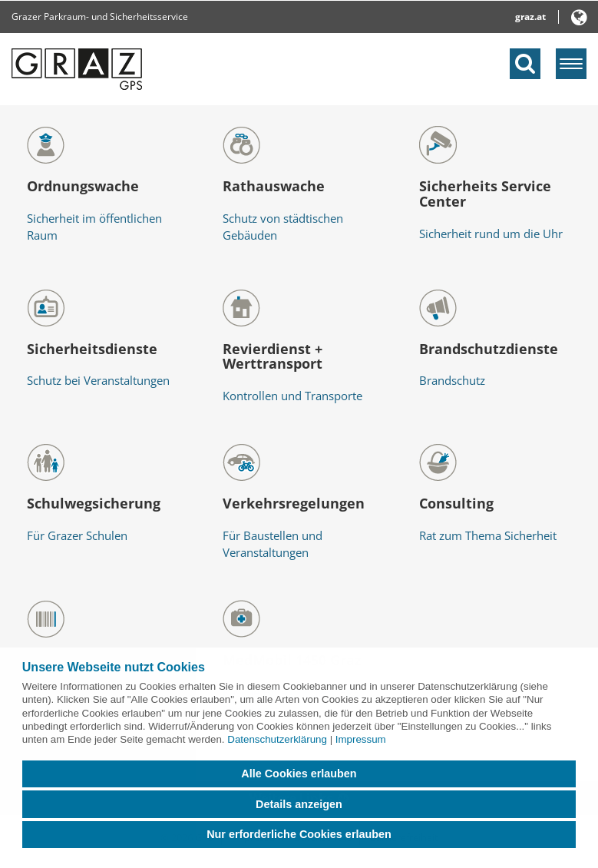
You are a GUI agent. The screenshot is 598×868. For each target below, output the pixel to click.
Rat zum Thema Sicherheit (488, 535)
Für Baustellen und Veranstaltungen (273, 544)
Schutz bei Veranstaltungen (98, 380)
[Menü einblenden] (571, 64)
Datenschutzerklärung (277, 739)
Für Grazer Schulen (77, 535)
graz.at (530, 17)
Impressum (361, 739)
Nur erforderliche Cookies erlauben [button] (299, 834)
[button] (579, 20)
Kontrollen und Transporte (292, 396)
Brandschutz (452, 380)
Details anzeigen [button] (299, 804)
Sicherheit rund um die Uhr (491, 234)
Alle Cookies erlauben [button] (299, 774)
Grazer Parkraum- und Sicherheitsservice (100, 17)
